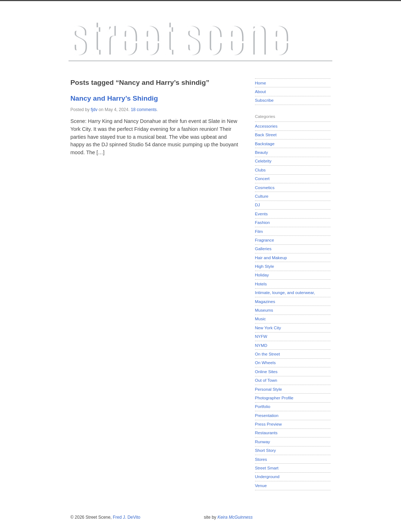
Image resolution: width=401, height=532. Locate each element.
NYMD (261, 345)
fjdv (94, 110)
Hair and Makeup (271, 258)
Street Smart (267, 468)
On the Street (268, 354)
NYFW (261, 336)
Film (259, 231)
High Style (265, 266)
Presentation (267, 415)
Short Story (265, 450)
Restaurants (266, 433)
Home (261, 83)
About (261, 91)
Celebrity (263, 161)
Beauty (261, 152)
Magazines (265, 301)
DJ (258, 205)
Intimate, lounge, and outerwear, (285, 292)
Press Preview (268, 424)
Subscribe (264, 100)
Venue (261, 485)
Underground (267, 476)
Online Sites (266, 372)
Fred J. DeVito (127, 517)
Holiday (262, 275)
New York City (268, 328)
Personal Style (268, 389)
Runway (263, 442)
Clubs (260, 170)
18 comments (144, 110)
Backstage (265, 144)
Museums (264, 310)
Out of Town (266, 380)
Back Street (266, 135)
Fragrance (265, 240)
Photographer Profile (274, 398)
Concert (262, 178)
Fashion (263, 222)
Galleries (263, 249)
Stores (261, 459)
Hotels (261, 284)
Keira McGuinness (235, 517)
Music (261, 319)
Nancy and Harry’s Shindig (114, 98)
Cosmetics (265, 187)
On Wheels (265, 363)
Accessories (266, 126)
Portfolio (263, 406)
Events (261, 214)
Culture (262, 196)
